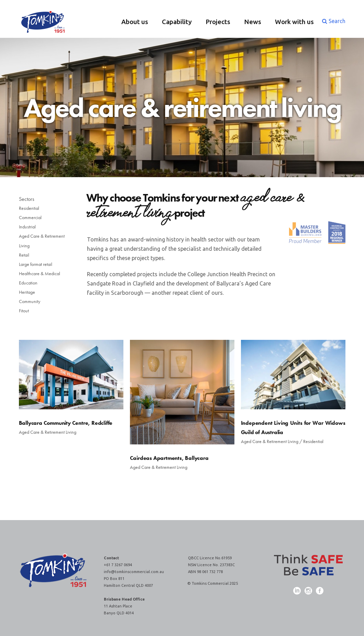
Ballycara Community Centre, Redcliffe (66, 423)
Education (28, 283)
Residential (29, 208)
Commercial (30, 217)
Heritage (27, 292)
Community (30, 301)
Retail (24, 255)
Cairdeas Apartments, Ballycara (169, 458)
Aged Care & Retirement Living (42, 241)
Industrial (27, 227)
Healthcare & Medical (40, 273)
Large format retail (36, 264)
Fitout (24, 311)
